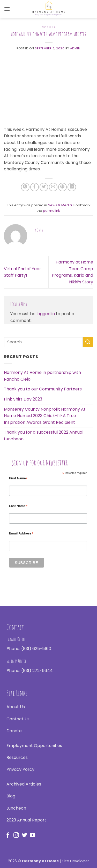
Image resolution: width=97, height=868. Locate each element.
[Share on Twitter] (44, 187)
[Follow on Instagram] (16, 836)
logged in (46, 314)
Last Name (18, 506)
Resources (17, 757)
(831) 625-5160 (36, 649)
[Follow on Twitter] (24, 836)
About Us (16, 707)
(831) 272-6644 (37, 671)
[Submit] (88, 342)
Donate (14, 731)
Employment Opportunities (34, 746)
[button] (7, 9)
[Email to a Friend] (53, 187)
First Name (18, 478)
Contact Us (18, 719)
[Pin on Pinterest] (62, 187)
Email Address (21, 534)
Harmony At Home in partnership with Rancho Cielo (42, 376)
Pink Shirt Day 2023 (23, 399)
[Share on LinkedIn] (72, 187)
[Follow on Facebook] (8, 836)
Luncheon (16, 808)
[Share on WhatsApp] (25, 187)
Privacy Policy (20, 769)
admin (75, 48)
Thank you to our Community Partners (43, 389)
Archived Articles (24, 784)
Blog (11, 796)
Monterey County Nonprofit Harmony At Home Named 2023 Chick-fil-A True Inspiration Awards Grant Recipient (45, 416)
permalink (51, 211)
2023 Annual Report (26, 820)
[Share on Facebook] (35, 187)
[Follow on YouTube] (32, 836)
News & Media (49, 27)
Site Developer (76, 861)
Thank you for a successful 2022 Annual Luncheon (44, 436)
